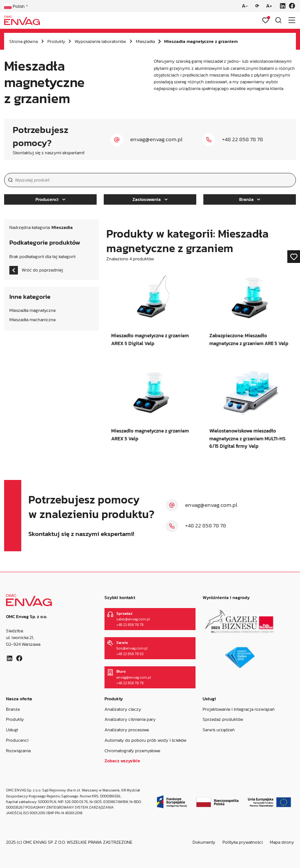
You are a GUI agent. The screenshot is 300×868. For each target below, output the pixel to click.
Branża (250, 199)
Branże (13, 709)
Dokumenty (204, 842)
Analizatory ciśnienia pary (130, 720)
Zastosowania (150, 199)
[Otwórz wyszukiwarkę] (278, 20)
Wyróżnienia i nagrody (226, 598)
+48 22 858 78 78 (243, 139)
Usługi (12, 730)
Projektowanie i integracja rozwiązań (239, 709)
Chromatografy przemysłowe (132, 751)
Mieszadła (145, 41)
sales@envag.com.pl (133, 619)
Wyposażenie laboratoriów (100, 41)
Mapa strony (282, 842)
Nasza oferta (19, 699)
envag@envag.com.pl (156, 139)
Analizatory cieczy (123, 709)
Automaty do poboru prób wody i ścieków (146, 740)
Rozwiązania (18, 751)
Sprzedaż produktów (223, 720)
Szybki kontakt (120, 598)
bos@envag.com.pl (132, 648)
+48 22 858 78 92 (130, 654)
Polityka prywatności (243, 842)
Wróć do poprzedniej (36, 270)
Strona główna (24, 41)
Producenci (50, 199)
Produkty (56, 41)
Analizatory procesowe (127, 730)
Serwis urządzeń (219, 730)
